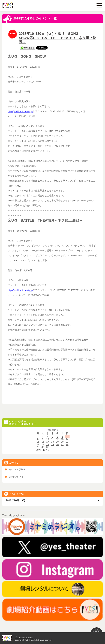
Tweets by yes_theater (14, 515)
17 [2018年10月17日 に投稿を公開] (48, 442)
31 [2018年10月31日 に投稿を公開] (48, 447)
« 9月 (38, 450)
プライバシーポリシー (24, 637)
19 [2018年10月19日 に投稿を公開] (57, 442)
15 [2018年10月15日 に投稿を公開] (38, 442)
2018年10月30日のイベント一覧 (30, 19)
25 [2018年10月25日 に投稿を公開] (52, 444)
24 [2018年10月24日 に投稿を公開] (48, 444)
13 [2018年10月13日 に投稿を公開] (62, 439)
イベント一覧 (14, 494)
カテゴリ (11, 463)
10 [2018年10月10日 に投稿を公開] (48, 439)
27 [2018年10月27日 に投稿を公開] (62, 444)
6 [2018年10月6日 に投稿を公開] (62, 436)
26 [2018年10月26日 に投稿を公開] (57, 444)
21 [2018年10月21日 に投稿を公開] (67, 442)
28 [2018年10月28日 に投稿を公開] (67, 444)
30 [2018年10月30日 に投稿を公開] (43, 447)
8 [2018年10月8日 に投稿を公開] (38, 439)
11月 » (46, 450)
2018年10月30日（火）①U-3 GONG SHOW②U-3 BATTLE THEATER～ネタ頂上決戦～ (58, 38)
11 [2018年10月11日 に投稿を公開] (52, 439)
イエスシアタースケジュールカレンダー (20, 423)
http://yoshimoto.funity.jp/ (20, 111)
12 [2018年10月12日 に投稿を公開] (57, 439)
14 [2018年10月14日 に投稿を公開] (67, 439)
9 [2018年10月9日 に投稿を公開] (43, 439)
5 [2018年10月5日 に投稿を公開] (57, 436)
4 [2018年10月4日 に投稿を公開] (52, 436)
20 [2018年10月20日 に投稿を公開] (62, 442)
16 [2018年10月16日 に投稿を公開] (43, 442)
